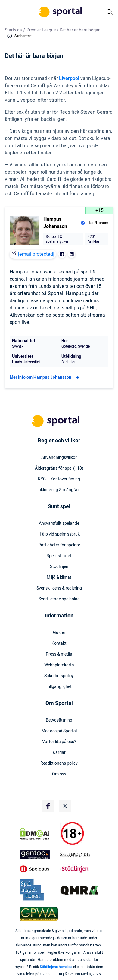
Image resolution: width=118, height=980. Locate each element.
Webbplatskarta (59, 665)
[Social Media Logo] (48, 806)
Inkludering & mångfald (59, 490)
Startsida (13, 30)
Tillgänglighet (59, 687)
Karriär (59, 753)
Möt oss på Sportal (59, 731)
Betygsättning (59, 720)
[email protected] (36, 254)
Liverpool (69, 79)
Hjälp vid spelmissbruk (59, 534)
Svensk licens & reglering (59, 588)
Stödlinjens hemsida (56, 967)
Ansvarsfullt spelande (59, 524)
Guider (59, 633)
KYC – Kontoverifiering (59, 479)
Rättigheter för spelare (59, 545)
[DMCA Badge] (39, 834)
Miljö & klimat (59, 578)
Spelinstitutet (59, 556)
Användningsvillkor (59, 458)
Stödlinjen (59, 567)
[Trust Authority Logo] (39, 855)
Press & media (59, 654)
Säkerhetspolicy (59, 676)
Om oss (59, 774)
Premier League (41, 30)
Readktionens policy (59, 763)
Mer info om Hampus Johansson (45, 378)
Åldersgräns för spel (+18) (59, 468)
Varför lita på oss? (59, 742)
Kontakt (59, 644)
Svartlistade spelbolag (59, 599)
